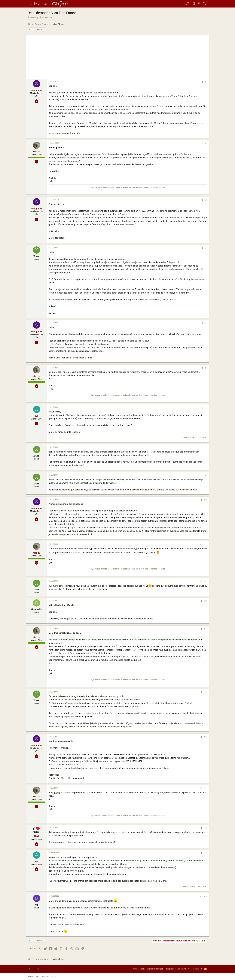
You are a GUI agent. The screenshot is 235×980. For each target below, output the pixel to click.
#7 (206, 408)
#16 (206, 737)
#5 (206, 323)
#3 (206, 200)
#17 (206, 788)
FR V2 (36, 969)
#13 (206, 601)
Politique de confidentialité (176, 969)
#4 (206, 248)
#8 (206, 448)
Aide (190, 969)
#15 (206, 692)
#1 (206, 82)
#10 (206, 500)
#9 (206, 475)
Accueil (196, 969)
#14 (206, 629)
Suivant (40, 30)
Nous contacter (139, 969)
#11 (206, 545)
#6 (206, 368)
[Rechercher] (205, 4)
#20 (206, 896)
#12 (206, 581)
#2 (206, 143)
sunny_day (34, 18)
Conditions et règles (155, 969)
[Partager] (202, 82)
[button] (31, 4)
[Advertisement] (117, 56)
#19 (206, 853)
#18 (206, 828)
